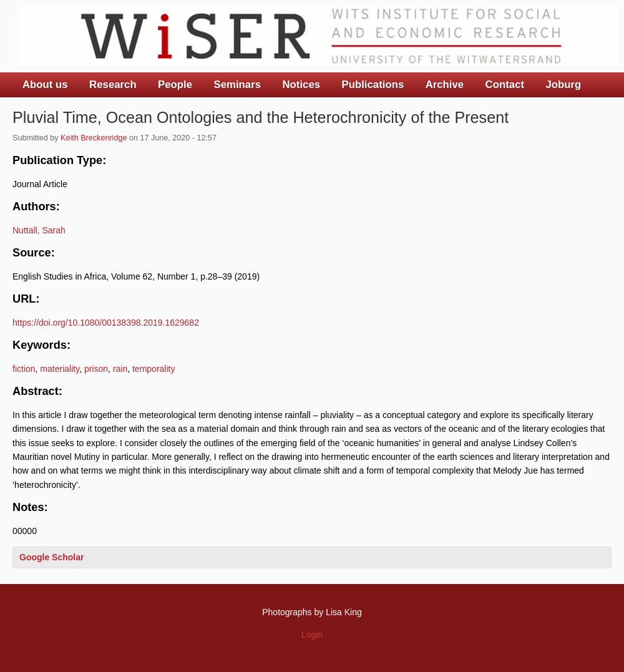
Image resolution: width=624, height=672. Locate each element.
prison (96, 369)
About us (45, 85)
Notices (301, 85)
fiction (24, 369)
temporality (154, 369)
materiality (60, 369)
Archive (445, 85)
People (175, 85)
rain (120, 369)
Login (312, 635)
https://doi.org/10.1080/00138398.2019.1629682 (106, 323)
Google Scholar (51, 557)
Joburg (563, 85)
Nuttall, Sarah (39, 230)
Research (113, 85)
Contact (505, 85)
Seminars (238, 85)
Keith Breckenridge (94, 138)
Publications (373, 85)
